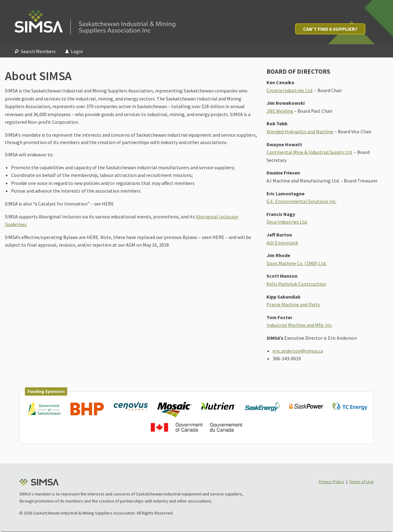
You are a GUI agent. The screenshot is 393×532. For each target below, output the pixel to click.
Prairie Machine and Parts (293, 304)
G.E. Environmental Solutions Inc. (302, 201)
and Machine (320, 131)
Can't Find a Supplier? (330, 29)
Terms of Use (361, 482)
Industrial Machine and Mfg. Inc (299, 325)
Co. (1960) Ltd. (311, 263)
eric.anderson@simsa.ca (298, 351)
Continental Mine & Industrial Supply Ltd (309, 152)
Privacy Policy (331, 482)
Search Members (35, 51)
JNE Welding (280, 111)
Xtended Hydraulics (286, 131)
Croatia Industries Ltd (289, 90)
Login (74, 51)
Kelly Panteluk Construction (296, 284)
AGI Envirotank (282, 243)
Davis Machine (281, 263)
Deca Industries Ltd (287, 222)
